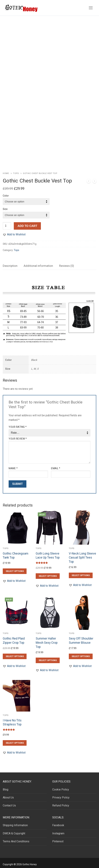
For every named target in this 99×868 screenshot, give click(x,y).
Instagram (58, 831)
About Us (8, 795)
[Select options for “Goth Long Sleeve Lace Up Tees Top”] (48, 573)
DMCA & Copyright (14, 831)
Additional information (38, 263)
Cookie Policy (61, 787)
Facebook (58, 823)
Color (6, 193)
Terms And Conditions (16, 839)
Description (10, 263)
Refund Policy (61, 803)
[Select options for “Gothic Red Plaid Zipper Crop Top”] (15, 654)
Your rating (18, 424)
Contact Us (9, 803)
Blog (6, 787)
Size (5, 207)
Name (13, 466)
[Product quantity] (7, 223)
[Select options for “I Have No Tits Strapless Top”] (15, 740)
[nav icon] (91, 8)
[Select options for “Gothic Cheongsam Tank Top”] (15, 568)
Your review (18, 436)
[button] (14, 232)
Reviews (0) (67, 263)
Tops (16, 171)
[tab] (10, 263)
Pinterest (58, 839)
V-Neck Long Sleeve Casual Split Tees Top (82, 555)
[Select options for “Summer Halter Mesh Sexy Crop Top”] (48, 658)
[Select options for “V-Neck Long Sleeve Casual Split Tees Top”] (81, 573)
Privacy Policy (61, 795)
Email (56, 466)
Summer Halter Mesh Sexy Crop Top (47, 640)
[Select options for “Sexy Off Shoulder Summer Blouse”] (81, 654)
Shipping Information (15, 823)
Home (6, 171)
